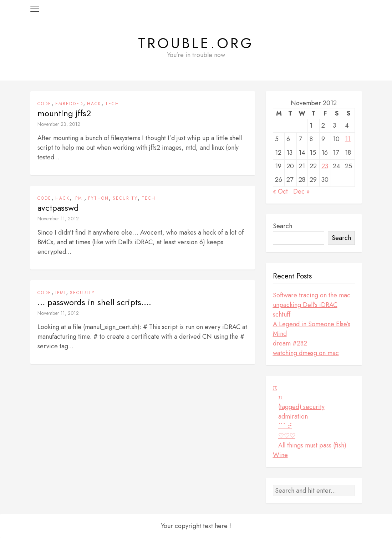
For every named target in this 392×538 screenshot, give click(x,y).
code (44, 104)
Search (282, 226)
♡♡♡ (287, 436)
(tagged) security (301, 407)
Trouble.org (196, 43)
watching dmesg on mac (306, 353)
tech (112, 104)
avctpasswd (58, 208)
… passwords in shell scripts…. (94, 302)
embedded (69, 104)
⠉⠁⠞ (285, 426)
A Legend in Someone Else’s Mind (312, 329)
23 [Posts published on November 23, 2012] (325, 166)
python (98, 198)
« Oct (280, 191)
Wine (280, 455)
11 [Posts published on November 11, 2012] (348, 139)
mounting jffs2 (64, 113)
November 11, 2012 (58, 219)
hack (94, 104)
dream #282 (290, 343)
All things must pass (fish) (312, 445)
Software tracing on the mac (312, 295)
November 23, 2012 (59, 124)
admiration (293, 416)
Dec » (301, 191)
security (125, 198)
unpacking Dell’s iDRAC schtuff (305, 310)
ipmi (79, 198)
